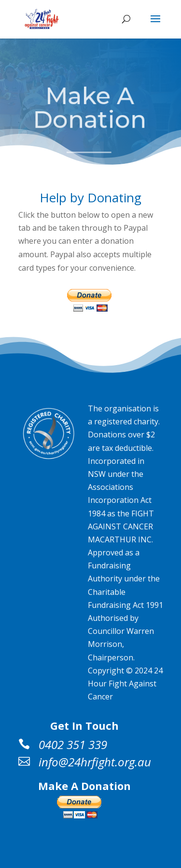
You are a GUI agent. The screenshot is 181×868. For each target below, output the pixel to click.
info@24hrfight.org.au (95, 762)
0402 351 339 (73, 744)
